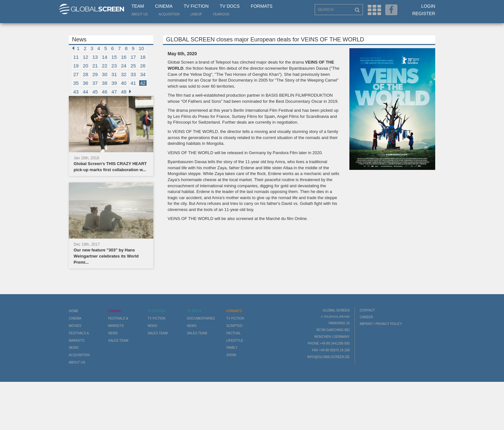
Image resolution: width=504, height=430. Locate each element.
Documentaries (201, 318)
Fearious (221, 14)
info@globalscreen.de (328, 357)
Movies (75, 326)
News (74, 348)
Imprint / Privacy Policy (381, 324)
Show (231, 355)
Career (366, 317)
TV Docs (230, 6)
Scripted (234, 326)
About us (140, 14)
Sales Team (118, 341)
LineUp (196, 14)
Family (232, 348)
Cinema (164, 6)
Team (138, 6)
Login (428, 6)
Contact (367, 310)
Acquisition (169, 14)
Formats (261, 6)
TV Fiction (196, 6)
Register (424, 13)
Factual (234, 333)
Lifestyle (235, 341)
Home (74, 311)
